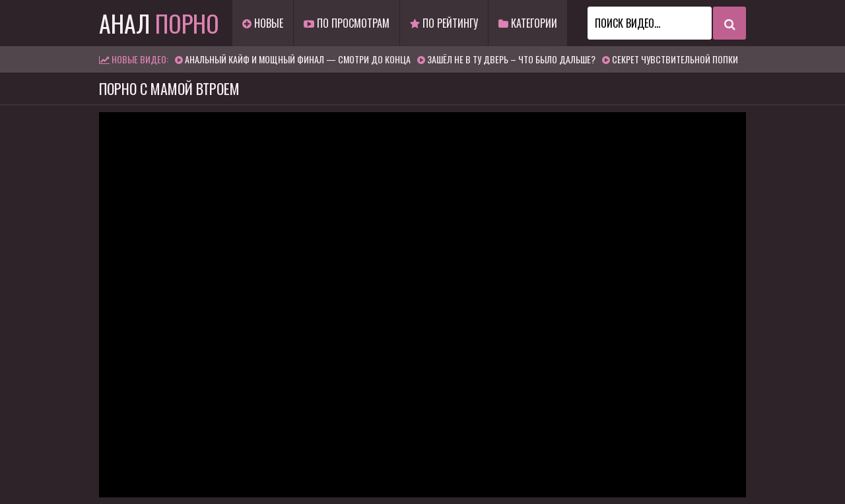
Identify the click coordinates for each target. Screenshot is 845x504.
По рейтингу (444, 23)
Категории (528, 23)
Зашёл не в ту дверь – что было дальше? (511, 59)
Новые (263, 23)
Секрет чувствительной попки (675, 59)
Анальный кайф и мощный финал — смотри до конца (298, 59)
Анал (159, 23)
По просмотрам (347, 23)
